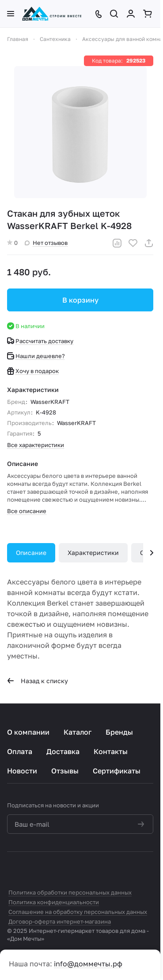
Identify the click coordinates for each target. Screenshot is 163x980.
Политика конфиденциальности (54, 902)
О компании (28, 732)
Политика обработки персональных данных (70, 892)
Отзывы (65, 771)
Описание (31, 553)
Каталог (78, 732)
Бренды (119, 732)
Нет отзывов (46, 243)
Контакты (111, 751)
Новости (22, 771)
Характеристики (93, 553)
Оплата (20, 751)
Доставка (63, 751)
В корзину (80, 300)
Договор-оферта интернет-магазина (60, 921)
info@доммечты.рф (88, 964)
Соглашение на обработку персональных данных (78, 912)
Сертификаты (117, 771)
